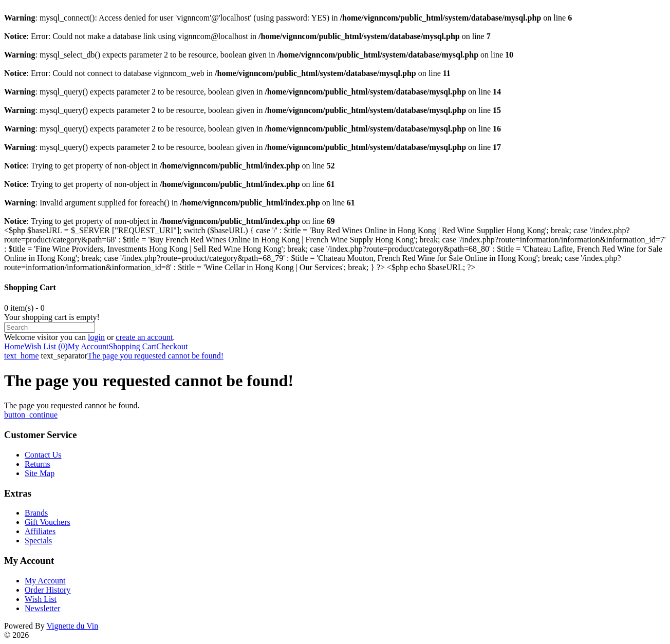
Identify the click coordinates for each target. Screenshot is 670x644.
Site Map (40, 473)
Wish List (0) (46, 346)
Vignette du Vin (72, 626)
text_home (22, 356)
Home (14, 346)
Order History (48, 590)
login (96, 337)
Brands (36, 513)
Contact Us (43, 455)
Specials (38, 541)
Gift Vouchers (48, 522)
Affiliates (40, 531)
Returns (38, 464)
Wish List (41, 599)
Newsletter (42, 608)
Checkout (172, 346)
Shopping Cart (132, 346)
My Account (88, 346)
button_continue (31, 415)
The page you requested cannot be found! (155, 356)
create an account (144, 337)
